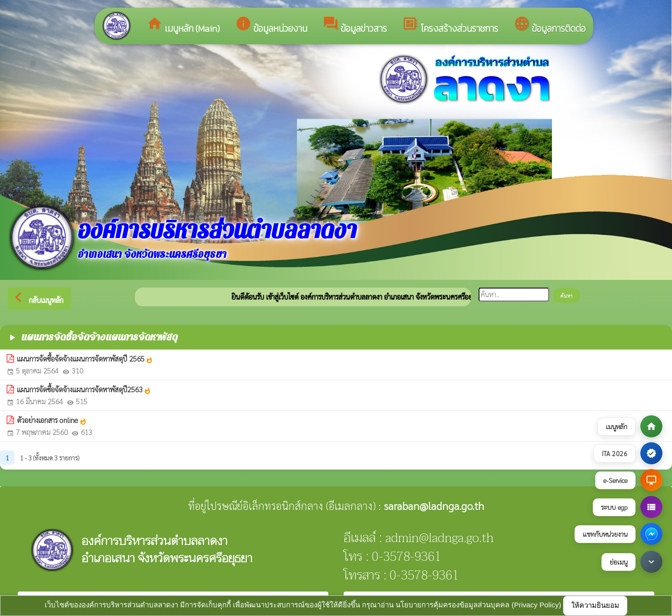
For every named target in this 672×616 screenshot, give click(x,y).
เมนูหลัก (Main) (183, 25)
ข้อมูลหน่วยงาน (271, 25)
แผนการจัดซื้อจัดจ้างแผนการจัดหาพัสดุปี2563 (84, 389)
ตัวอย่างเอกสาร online (52, 420)
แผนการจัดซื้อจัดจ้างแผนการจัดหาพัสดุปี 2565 (85, 359)
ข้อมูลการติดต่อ (550, 25)
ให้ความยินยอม (595, 605)
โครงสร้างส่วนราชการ (450, 25)
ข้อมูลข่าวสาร (355, 25)
